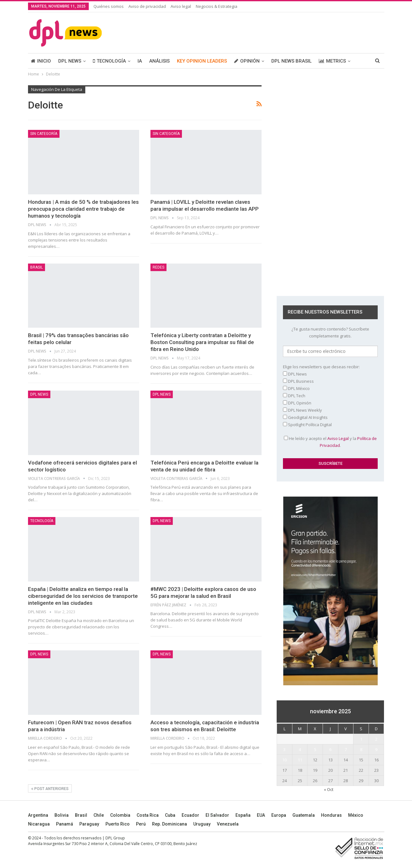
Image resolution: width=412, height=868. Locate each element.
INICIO (41, 61)
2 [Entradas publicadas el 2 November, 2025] (376, 739)
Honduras (331, 815)
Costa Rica (148, 815)
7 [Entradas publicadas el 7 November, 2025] (346, 749)
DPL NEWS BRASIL (291, 61)
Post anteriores (50, 789)
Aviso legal (181, 6)
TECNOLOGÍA (109, 61)
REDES (158, 267)
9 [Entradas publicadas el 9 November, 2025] (376, 749)
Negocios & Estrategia (217, 6)
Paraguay (89, 824)
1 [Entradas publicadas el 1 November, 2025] (361, 739)
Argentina (38, 815)
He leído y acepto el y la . (330, 442)
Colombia (120, 815)
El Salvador (217, 815)
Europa (279, 815)
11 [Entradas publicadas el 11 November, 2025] (300, 760)
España (243, 815)
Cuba (170, 815)
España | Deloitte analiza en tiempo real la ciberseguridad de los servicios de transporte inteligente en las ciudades (83, 596)
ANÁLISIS (159, 61)
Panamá (65, 824)
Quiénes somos (109, 6)
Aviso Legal (338, 438)
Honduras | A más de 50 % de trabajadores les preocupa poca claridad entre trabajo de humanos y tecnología (83, 209)
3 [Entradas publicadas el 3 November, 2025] (284, 749)
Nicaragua (39, 824)
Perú (141, 824)
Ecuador (190, 815)
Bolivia (62, 815)
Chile (99, 815)
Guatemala (304, 815)
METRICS (332, 61)
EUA (261, 815)
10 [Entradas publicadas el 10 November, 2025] (285, 760)
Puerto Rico (118, 824)
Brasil (81, 815)
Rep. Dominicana (169, 824)
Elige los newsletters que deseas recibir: (321, 367)
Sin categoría (44, 134)
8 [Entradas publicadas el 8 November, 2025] (361, 749)
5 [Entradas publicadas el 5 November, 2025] (315, 749)
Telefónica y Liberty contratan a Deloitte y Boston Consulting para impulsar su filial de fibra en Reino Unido (202, 342)
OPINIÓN (247, 61)
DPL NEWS (70, 61)
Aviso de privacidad (147, 6)
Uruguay (202, 824)
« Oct (329, 789)
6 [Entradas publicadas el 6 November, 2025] (330, 749)
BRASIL (37, 267)
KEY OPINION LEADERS (202, 61)
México (356, 815)
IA (140, 61)
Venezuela (228, 824)
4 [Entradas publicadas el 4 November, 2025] (300, 749)
